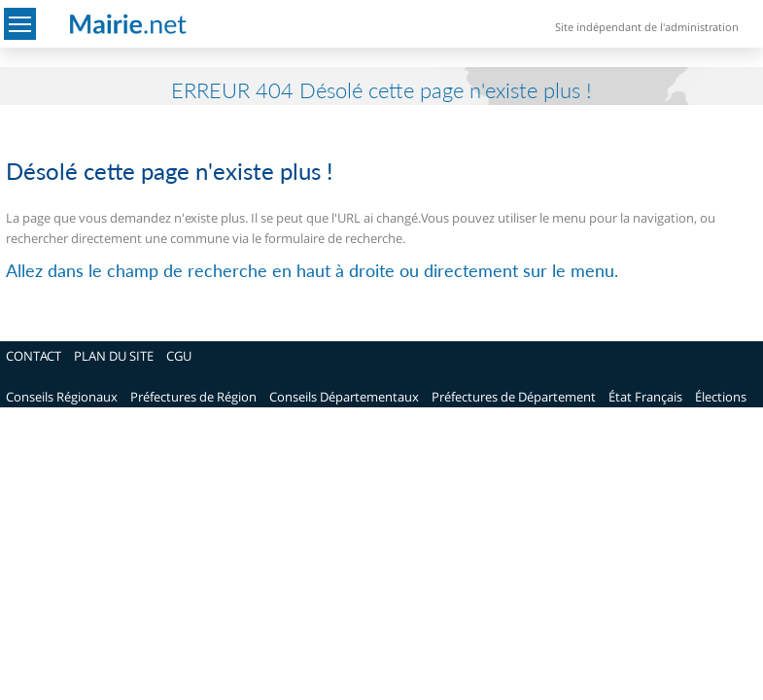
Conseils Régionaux (62, 397)
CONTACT (34, 356)
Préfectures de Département (514, 397)
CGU (179, 356)
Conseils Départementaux (344, 397)
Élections (721, 397)
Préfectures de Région (193, 397)
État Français (645, 397)
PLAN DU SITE (114, 356)
